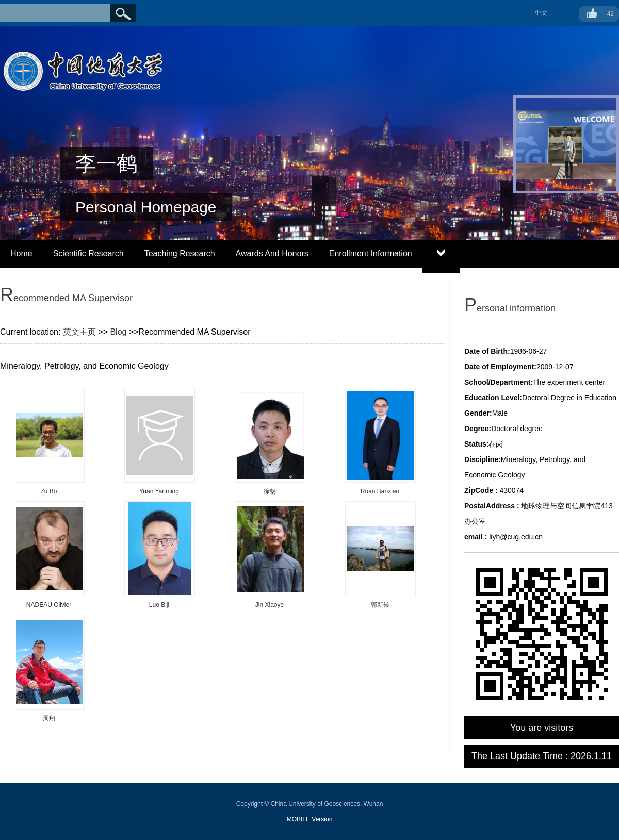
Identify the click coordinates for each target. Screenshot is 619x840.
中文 (541, 13)
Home (21, 253)
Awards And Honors (272, 253)
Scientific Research (88, 253)
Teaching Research (180, 253)
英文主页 (79, 332)
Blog (118, 332)
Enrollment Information (371, 253)
